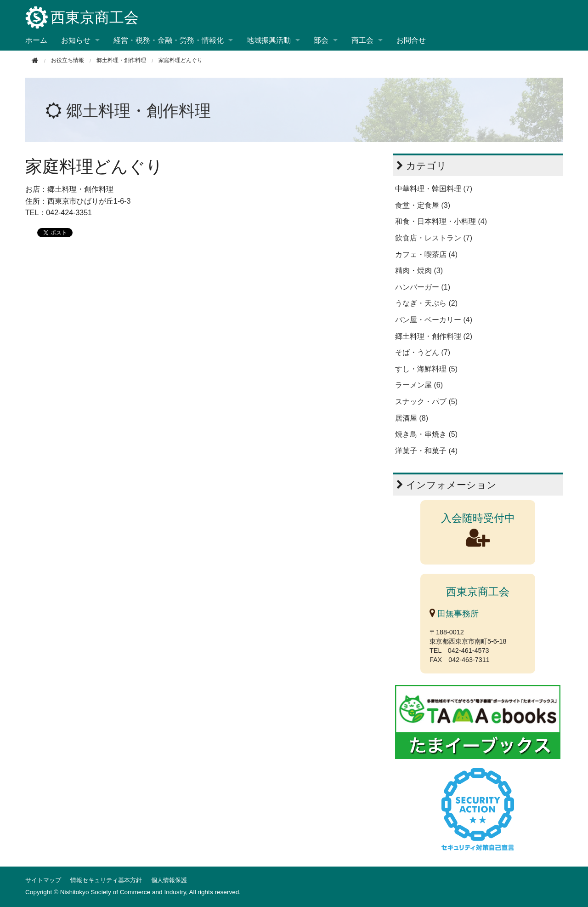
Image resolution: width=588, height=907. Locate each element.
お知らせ (76, 40)
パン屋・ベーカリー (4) (434, 320)
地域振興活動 (269, 40)
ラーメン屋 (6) (419, 385)
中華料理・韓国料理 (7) (434, 189)
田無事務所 (454, 614)
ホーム (36, 40)
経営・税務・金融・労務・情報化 (169, 40)
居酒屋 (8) (412, 418)
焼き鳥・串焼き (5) (426, 434)
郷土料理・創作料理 (121, 60)
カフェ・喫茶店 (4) (426, 254)
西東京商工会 (82, 18)
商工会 (362, 40)
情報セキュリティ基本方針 (106, 880)
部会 (321, 40)
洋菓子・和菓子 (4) (426, 451)
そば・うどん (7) (423, 352)
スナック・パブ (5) (426, 402)
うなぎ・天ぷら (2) (426, 303)
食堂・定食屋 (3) (423, 205)
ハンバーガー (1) (423, 287)
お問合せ (411, 40)
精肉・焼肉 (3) (419, 271)
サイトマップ (43, 880)
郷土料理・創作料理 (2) (434, 336)
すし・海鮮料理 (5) (426, 369)
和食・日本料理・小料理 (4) (441, 221)
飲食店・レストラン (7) (434, 238)
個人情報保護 (169, 880)
